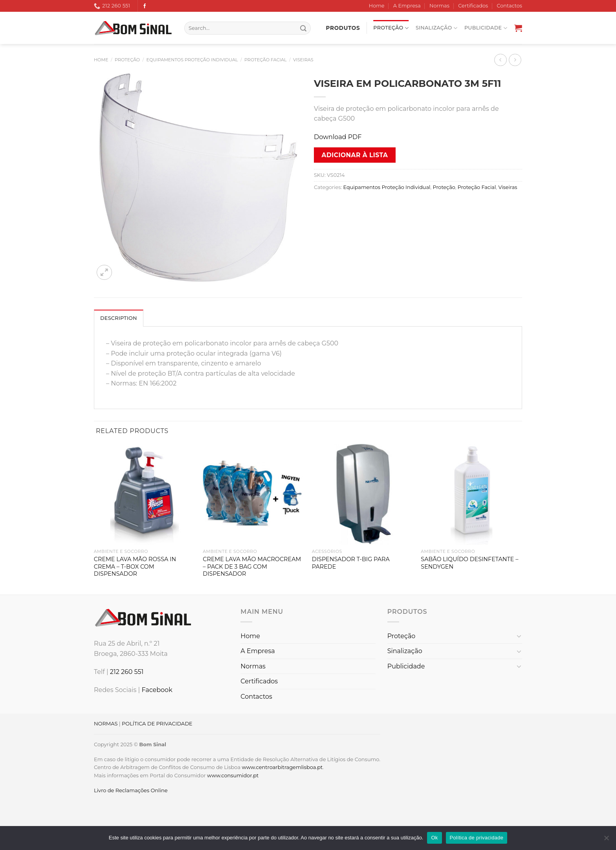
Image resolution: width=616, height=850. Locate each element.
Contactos (510, 6)
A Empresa (407, 6)
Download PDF (338, 137)
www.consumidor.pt (233, 775)
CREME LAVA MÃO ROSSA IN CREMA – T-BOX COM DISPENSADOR (135, 566)
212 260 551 (127, 672)
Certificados (473, 6)
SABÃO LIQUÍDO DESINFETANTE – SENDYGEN (469, 563)
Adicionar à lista (355, 155)
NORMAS (106, 723)
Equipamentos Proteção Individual (192, 60)
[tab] (119, 318)
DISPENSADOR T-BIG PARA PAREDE (351, 563)
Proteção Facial (266, 60)
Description (119, 318)
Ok (434, 838)
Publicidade (486, 28)
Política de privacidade (477, 838)
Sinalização (436, 28)
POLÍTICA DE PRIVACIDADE (157, 723)
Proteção (391, 28)
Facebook (157, 690)
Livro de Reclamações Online (131, 790)
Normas (439, 6)
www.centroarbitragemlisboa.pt (282, 767)
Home (377, 6)
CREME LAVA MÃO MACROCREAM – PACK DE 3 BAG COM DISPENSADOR (252, 566)
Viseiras (303, 60)
